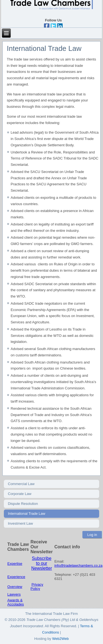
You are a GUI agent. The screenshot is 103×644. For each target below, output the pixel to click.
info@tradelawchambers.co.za (78, 565)
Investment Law (20, 523)
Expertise (15, 564)
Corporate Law (20, 494)
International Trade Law (27, 514)
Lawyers (14, 594)
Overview (15, 587)
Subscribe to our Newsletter (42, 563)
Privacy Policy (37, 587)
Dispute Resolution (23, 504)
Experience (16, 577)
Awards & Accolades (16, 602)
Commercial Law (21, 484)
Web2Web (60, 639)
